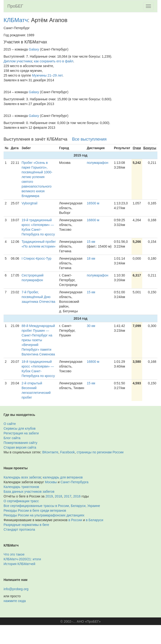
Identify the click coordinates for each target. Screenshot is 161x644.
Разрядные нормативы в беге (26, 525)
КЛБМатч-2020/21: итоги (22, 559)
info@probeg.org (16, 589)
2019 (49, 496)
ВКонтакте (50, 452)
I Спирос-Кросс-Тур (37, 258)
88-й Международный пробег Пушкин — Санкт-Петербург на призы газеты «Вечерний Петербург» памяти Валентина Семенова (38, 340)
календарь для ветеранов (63, 477)
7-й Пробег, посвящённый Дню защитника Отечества (39, 297)
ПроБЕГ (15, 6)
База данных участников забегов (29, 492)
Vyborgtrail (29, 203)
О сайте (10, 424)
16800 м (93, 220)
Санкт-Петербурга (75, 482)
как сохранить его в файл (54, 61)
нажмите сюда (15, 601)
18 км (91, 258)
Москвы (51, 482)
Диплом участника (18, 61)
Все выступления (89, 139)
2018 (58, 496)
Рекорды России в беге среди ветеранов (35, 511)
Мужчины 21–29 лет (47, 75)
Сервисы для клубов (20, 428)
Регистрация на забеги (21, 433)
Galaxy (34, 49)
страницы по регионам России (100, 452)
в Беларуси (95, 520)
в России (75, 520)
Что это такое (14, 554)
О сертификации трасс (21, 501)
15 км (91, 242)
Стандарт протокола (19, 529)
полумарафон (98, 163)
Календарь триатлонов (21, 487)
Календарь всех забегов (22, 477)
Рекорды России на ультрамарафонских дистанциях (44, 515)
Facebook (67, 452)
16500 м (93, 203)
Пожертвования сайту (20, 443)
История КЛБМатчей (19, 564)
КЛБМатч (16, 20)
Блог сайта (12, 438)
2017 (68, 496)
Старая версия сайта (20, 447)
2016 (77, 496)
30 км (91, 326)
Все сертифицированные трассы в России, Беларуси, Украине (52, 506)
